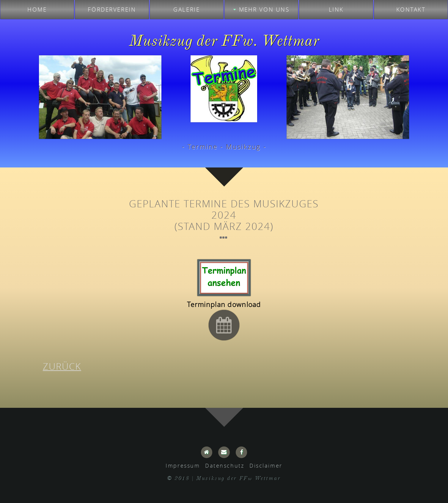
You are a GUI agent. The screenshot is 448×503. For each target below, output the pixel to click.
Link (336, 10)
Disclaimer (266, 466)
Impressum (183, 466)
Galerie (187, 10)
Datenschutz (225, 466)
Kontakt (411, 10)
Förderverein (112, 10)
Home (37, 10)
